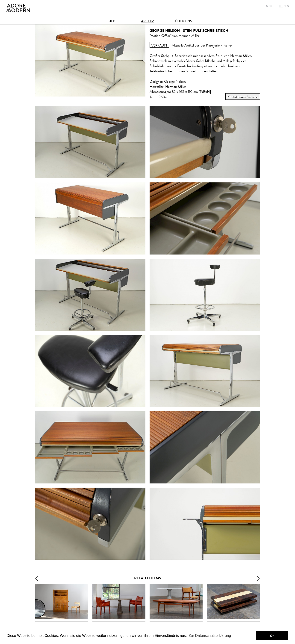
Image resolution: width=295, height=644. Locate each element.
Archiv (147, 21)
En (287, 6)
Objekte (112, 21)
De (281, 6)
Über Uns (184, 21)
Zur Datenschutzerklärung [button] (210, 636)
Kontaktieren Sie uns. (243, 97)
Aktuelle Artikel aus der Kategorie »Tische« (202, 45)
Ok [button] (272, 636)
